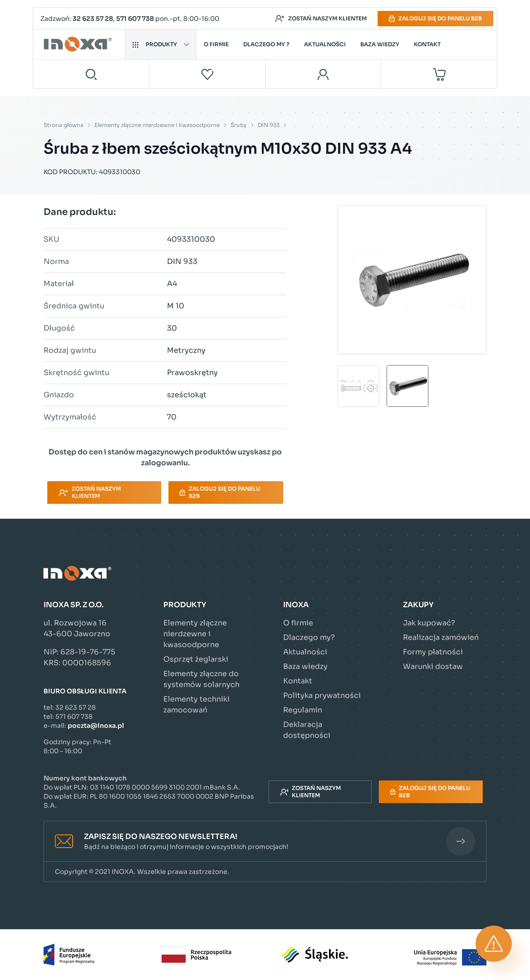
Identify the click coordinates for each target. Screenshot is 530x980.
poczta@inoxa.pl (96, 726)
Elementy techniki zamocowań (196, 705)
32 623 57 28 (93, 19)
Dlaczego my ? (266, 44)
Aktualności (325, 44)
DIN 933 (269, 125)
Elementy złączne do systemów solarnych (201, 679)
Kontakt (427, 44)
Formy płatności (433, 652)
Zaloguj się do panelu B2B (435, 18)
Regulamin (303, 710)
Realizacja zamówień (441, 637)
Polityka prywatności (322, 695)
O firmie (216, 44)
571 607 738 (135, 19)
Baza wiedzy (380, 44)
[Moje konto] (323, 74)
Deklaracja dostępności (307, 730)
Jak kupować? (429, 623)
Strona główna (64, 125)
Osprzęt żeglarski (196, 659)
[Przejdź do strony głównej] (79, 44)
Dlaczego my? (309, 637)
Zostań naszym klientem (321, 19)
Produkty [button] (161, 44)
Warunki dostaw (433, 666)
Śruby (239, 125)
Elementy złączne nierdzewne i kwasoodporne (157, 125)
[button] (265, 841)
